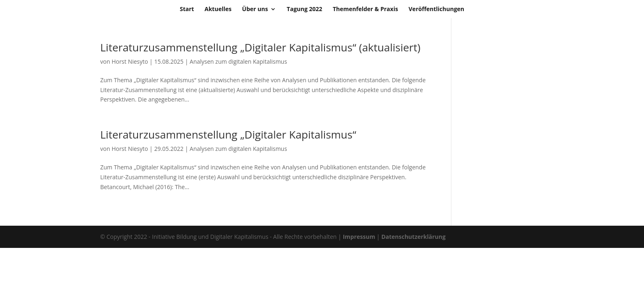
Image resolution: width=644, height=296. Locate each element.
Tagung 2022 (304, 9)
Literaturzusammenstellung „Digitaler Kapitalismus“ (228, 134)
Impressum (359, 237)
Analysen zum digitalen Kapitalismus (238, 61)
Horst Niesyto (130, 61)
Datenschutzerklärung (413, 237)
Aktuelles (218, 9)
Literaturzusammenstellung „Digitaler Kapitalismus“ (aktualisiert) (260, 47)
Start (187, 9)
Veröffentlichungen (437, 9)
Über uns (255, 9)
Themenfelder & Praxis (365, 9)
